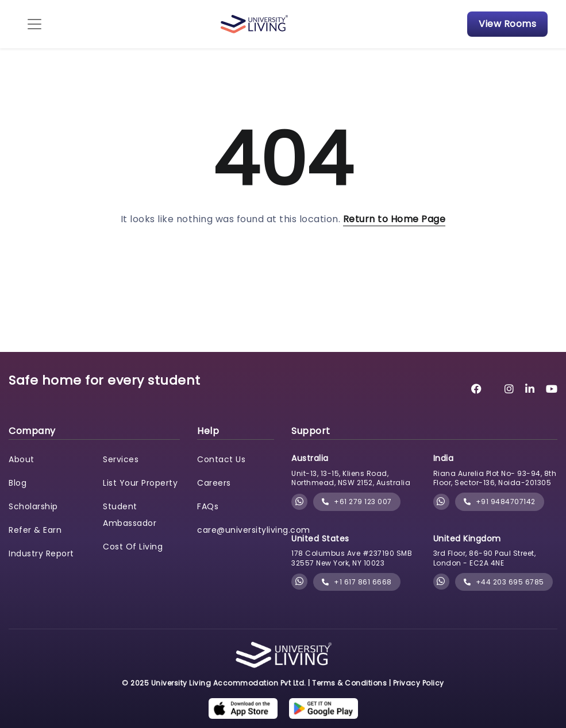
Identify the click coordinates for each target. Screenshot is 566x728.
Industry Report (41, 553)
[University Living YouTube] (552, 389)
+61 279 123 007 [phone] (357, 502)
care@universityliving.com (254, 530)
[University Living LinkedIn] (530, 389)
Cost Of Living (133, 547)
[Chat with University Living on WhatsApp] (300, 502)
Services (121, 459)
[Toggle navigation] (34, 24)
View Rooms (507, 24)
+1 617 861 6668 (357, 582)
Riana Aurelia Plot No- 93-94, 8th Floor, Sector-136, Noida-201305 (495, 478)
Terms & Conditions (349, 683)
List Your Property (140, 483)
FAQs (208, 506)
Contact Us (221, 459)
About (22, 459)
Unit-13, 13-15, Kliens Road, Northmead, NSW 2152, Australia (351, 478)
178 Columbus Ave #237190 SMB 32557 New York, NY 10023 (352, 558)
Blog (18, 483)
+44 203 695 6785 (504, 582)
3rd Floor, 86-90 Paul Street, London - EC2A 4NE (485, 558)
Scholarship (33, 506)
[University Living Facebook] (477, 389)
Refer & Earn (35, 530)
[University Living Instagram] (509, 389)
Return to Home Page (394, 219)
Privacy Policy (419, 683)
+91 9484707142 (500, 502)
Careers (214, 483)
